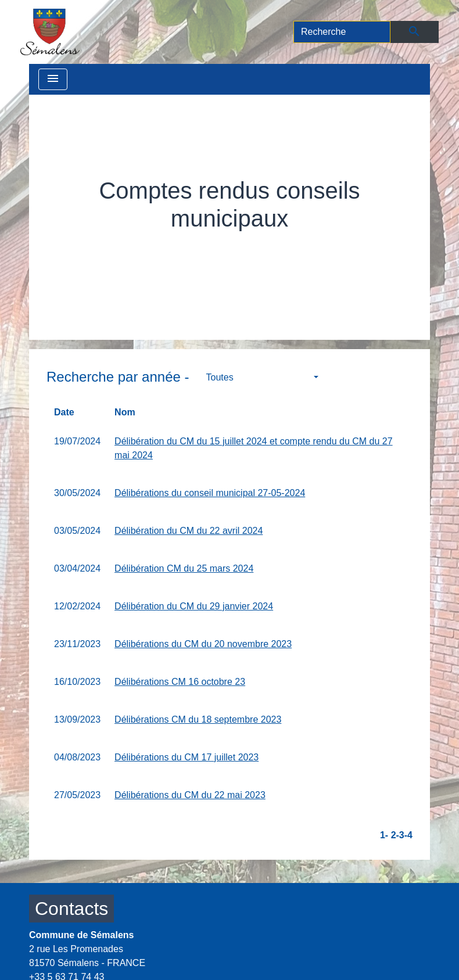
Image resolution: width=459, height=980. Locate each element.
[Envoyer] (415, 32)
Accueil (86, 245)
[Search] (342, 32)
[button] (262, 378)
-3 (400, 835)
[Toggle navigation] (53, 79)
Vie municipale (151, 245)
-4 (408, 835)
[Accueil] (50, 32)
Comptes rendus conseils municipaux (295, 245)
